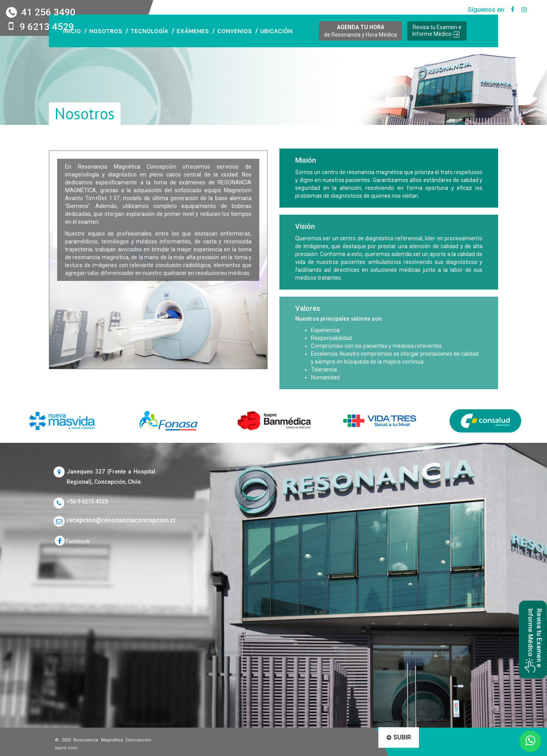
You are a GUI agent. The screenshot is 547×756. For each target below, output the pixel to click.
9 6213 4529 (47, 27)
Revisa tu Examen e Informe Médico (437, 31)
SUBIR (399, 737)
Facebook (72, 541)
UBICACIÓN (276, 31)
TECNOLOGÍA (149, 31)
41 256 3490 (47, 12)
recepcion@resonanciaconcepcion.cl (111, 520)
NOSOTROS (106, 31)
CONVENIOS (234, 31)
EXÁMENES (193, 31)
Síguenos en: (493, 10)
